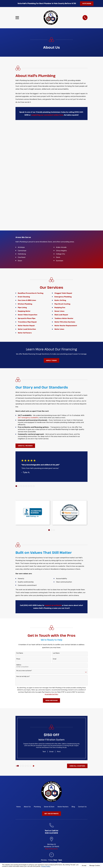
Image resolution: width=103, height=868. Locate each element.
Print (59, 752)
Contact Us (82, 807)
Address (19, 665)
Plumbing (37, 807)
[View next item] (34, 766)
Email (55, 659)
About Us (27, 807)
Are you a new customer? (24, 671)
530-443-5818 (51, 833)
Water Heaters (63, 807)
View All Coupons (77, 766)
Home (18, 807)
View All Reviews (25, 446)
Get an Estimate (51, 814)
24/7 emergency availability (28, 418)
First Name (20, 653)
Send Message (51, 700)
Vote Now (87, 3)
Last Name (56, 653)
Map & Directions (51, 849)
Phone (18, 659)
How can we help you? (23, 677)
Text (44, 752)
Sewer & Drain (49, 807)
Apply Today (51, 360)
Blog (73, 807)
